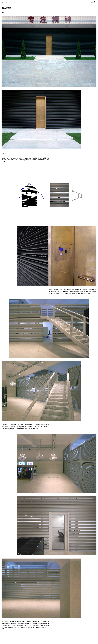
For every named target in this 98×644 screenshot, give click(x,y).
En (23, 2)
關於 (6, 2)
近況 (10, 2)
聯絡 (19, 2)
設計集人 (94, 2)
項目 (2, 2)
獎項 (15, 2)
